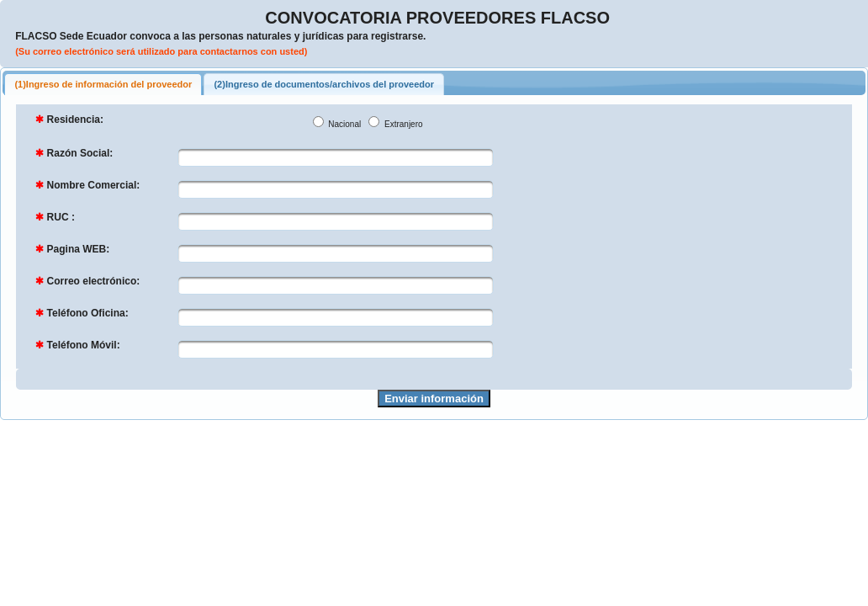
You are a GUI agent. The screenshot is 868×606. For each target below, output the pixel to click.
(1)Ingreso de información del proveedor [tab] (103, 84)
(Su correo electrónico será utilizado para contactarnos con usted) (161, 51)
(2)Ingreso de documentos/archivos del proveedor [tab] (324, 84)
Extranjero (402, 124)
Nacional (344, 124)
